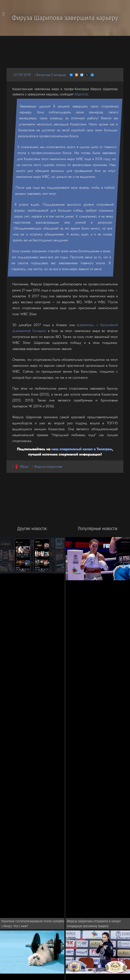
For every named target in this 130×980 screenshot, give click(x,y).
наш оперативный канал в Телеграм (82, 449)
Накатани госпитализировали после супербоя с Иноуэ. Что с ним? (33, 924)
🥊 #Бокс (22, 466)
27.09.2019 (23, 75)
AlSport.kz (81, 94)
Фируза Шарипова (48, 466)
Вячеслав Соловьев (51, 75)
